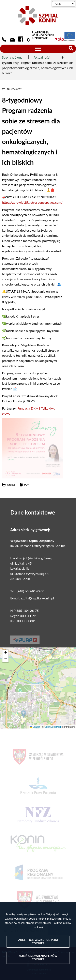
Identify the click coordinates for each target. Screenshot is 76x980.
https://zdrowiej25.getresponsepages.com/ (32, 202)
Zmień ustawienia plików (38, 958)
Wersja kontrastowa (29, 40)
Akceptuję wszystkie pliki (38, 941)
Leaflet (35, 727)
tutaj (59, 918)
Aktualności (42, 57)
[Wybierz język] (64, 4)
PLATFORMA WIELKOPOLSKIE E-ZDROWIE (43, 35)
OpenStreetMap (53, 727)
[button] (24, 714)
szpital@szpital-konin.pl (37, 598)
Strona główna (12, 57)
